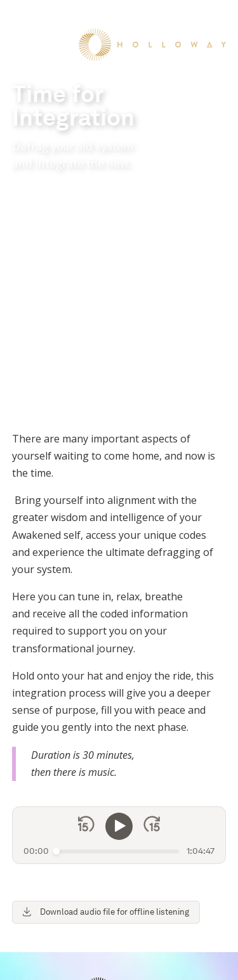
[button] (21, 18)
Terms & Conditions (60, 967)
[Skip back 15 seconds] (86, 612)
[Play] (119, 612)
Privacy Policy (167, 952)
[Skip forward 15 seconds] (152, 612)
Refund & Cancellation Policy (162, 967)
